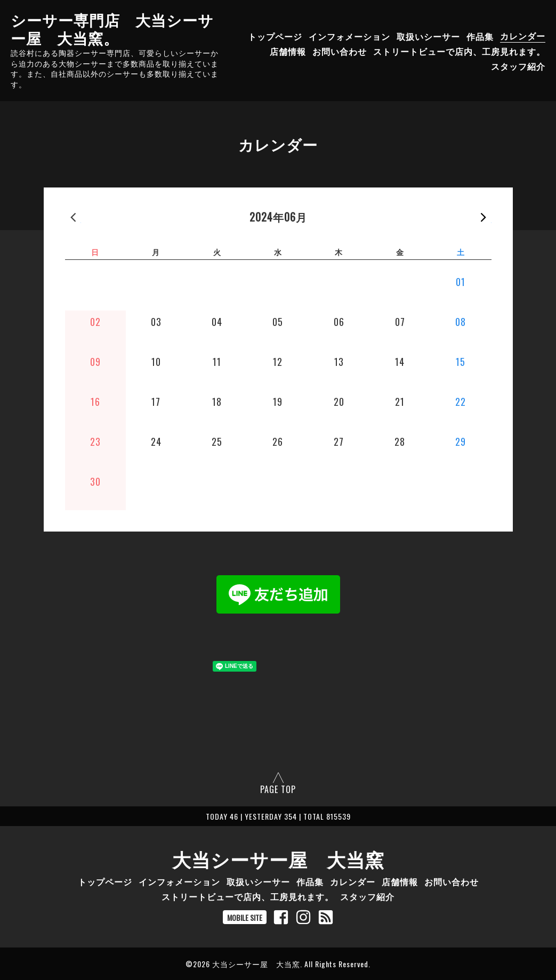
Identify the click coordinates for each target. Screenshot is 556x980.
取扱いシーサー (428, 36)
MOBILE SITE (245, 917)
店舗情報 (288, 51)
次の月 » (484, 217)
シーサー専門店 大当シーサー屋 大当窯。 (112, 28)
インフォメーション (349, 36)
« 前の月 (73, 217)
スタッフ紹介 (518, 66)
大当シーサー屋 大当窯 (278, 859)
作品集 (480, 36)
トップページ (275, 36)
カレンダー (523, 36)
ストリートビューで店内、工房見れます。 (459, 51)
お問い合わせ (340, 51)
